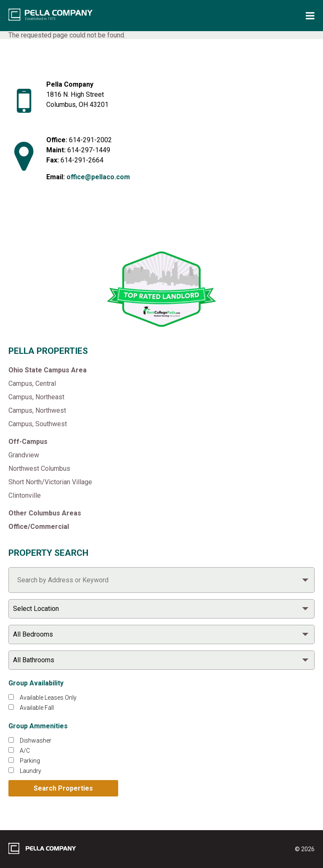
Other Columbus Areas (45, 513)
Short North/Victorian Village (50, 482)
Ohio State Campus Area (48, 370)
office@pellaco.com (98, 177)
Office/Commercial (39, 527)
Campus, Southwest (38, 424)
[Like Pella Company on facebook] (62, 224)
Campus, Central (32, 384)
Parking (30, 761)
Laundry (30, 771)
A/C (25, 751)
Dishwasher (36, 741)
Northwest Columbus (39, 469)
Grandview (24, 455)
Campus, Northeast (36, 397)
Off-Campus (28, 442)
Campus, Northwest (37, 410)
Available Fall (37, 708)
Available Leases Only (48, 698)
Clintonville (25, 495)
